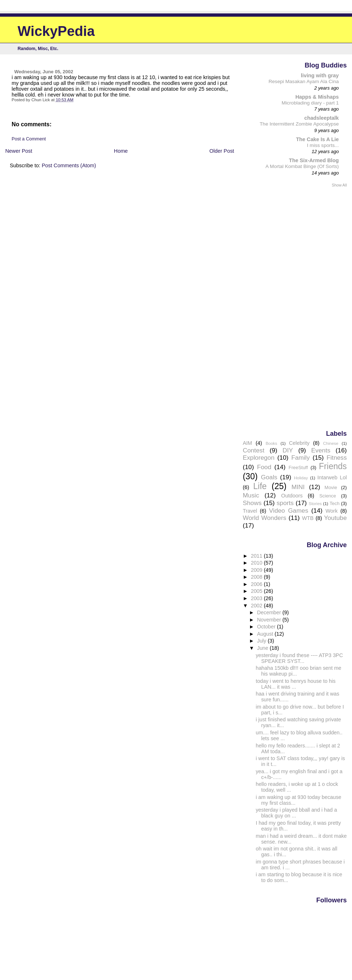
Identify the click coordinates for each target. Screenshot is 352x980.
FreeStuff (298, 468)
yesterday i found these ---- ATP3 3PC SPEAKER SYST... (299, 658)
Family (301, 458)
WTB (308, 518)
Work (331, 511)
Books (271, 443)
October (267, 627)
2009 (257, 570)
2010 (257, 563)
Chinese (331, 443)
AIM (247, 443)
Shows (252, 503)
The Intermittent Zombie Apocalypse (299, 124)
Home (121, 151)
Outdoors (292, 496)
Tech (334, 503)
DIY (288, 450)
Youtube (335, 518)
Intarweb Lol (332, 477)
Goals (269, 477)
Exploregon (259, 458)
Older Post (222, 151)
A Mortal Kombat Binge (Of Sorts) (302, 166)
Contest (254, 450)
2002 (257, 606)
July (262, 641)
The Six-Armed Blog (314, 160)
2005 (257, 591)
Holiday (301, 478)
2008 (257, 577)
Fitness (337, 458)
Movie (331, 487)
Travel (250, 511)
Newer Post (19, 151)
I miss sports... (323, 145)
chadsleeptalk (322, 118)
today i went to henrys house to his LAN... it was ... (296, 684)
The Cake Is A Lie (318, 139)
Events (321, 450)
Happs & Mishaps (317, 97)
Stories (315, 504)
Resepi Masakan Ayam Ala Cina (304, 81)
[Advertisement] (318, 308)
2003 (257, 598)
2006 (257, 584)
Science (328, 496)
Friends (333, 466)
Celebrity (299, 443)
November (270, 620)
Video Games (288, 510)
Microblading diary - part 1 (310, 103)
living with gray (320, 75)
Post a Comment (29, 139)
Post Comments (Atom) (69, 165)
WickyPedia (56, 31)
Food (264, 467)
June (263, 648)
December (270, 612)
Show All (339, 185)
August (266, 634)
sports (285, 503)
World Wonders (265, 518)
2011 (257, 556)
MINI (298, 487)
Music (251, 495)
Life (260, 486)
